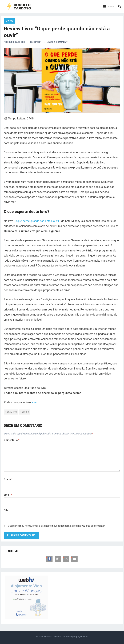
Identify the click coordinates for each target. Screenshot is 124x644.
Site (6, 510)
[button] (109, 7)
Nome (8, 479)
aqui (34, 402)
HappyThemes (81, 637)
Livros (9, 21)
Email (8, 495)
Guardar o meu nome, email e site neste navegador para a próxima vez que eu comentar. (57, 526)
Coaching (12, 412)
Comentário (12, 440)
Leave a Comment (57, 42)
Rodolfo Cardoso (14, 42)
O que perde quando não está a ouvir (37, 221)
